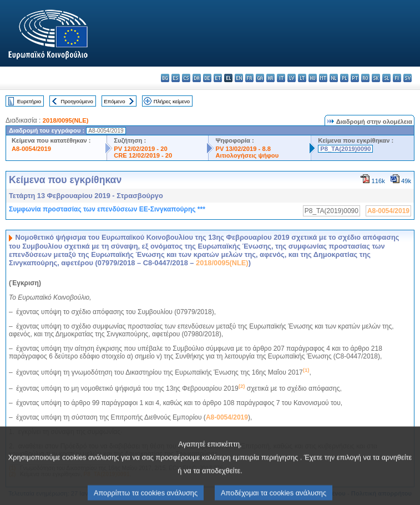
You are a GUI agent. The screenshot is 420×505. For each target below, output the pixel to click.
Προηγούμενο (77, 101)
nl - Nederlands (334, 78)
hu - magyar (313, 78)
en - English (239, 78)
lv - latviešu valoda (292, 78)
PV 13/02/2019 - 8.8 (243, 149)
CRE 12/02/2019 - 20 (143, 155)
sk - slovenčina (376, 78)
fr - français (249, 78)
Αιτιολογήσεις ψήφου (247, 155)
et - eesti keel (218, 78)
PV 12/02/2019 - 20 (140, 149)
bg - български (165, 78)
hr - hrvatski (270, 78)
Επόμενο (114, 101)
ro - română (365, 78)
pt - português (355, 78)
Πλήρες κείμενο (172, 101)
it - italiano (281, 78)
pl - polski (344, 78)
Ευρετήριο (29, 101)
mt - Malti (323, 78)
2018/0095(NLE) (66, 120)
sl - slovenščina (386, 78)
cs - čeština (186, 78)
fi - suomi (397, 78)
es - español (176, 78)
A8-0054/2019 (31, 149)
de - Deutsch (207, 78)
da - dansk (197, 78)
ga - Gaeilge (260, 78)
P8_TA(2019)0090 (345, 149)
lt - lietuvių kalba (302, 78)
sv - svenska (408, 78)
